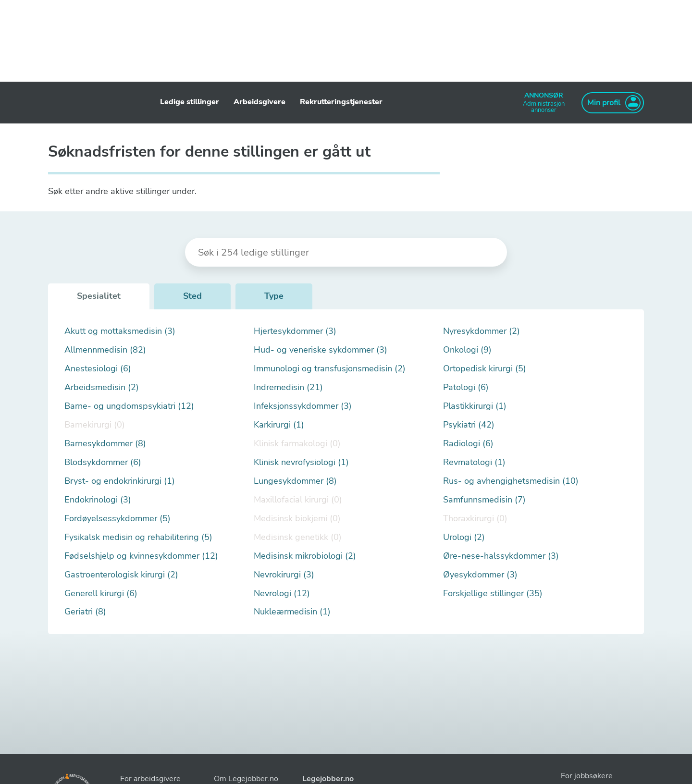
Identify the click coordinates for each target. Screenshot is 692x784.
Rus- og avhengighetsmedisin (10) (511, 481)
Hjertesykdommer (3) (295, 331)
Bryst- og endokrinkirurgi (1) (120, 481)
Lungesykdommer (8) (295, 481)
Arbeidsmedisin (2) (102, 387)
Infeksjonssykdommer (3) (303, 406)
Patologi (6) (466, 387)
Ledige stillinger (190, 102)
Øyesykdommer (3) (480, 575)
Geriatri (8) (85, 612)
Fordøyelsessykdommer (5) (117, 519)
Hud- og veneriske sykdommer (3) (321, 350)
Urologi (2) (464, 537)
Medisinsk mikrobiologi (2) (305, 556)
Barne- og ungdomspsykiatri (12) (129, 406)
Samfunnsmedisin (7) (484, 500)
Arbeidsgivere (259, 102)
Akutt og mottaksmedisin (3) (120, 331)
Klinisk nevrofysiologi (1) (301, 462)
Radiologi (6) (468, 444)
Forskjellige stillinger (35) (493, 594)
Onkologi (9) (467, 350)
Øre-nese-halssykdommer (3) (501, 556)
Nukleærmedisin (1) (292, 612)
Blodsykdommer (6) (103, 462)
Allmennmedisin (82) (105, 350)
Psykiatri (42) (469, 425)
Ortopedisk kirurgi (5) (485, 369)
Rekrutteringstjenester (341, 102)
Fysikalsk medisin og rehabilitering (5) (138, 537)
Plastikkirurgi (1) (475, 406)
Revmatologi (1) (474, 462)
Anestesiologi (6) (98, 369)
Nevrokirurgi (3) (284, 575)
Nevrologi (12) (282, 594)
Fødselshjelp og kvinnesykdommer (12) (141, 556)
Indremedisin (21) (288, 387)
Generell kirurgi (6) (101, 594)
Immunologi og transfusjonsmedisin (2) (330, 369)
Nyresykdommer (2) (482, 331)
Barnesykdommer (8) (105, 444)
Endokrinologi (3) (98, 500)
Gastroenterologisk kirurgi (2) (121, 575)
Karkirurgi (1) (279, 425)
